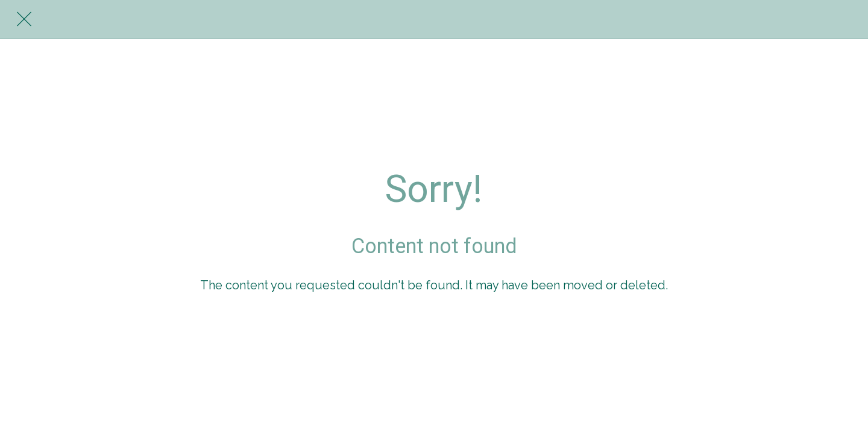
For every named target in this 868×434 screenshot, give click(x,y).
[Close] (24, 19)
